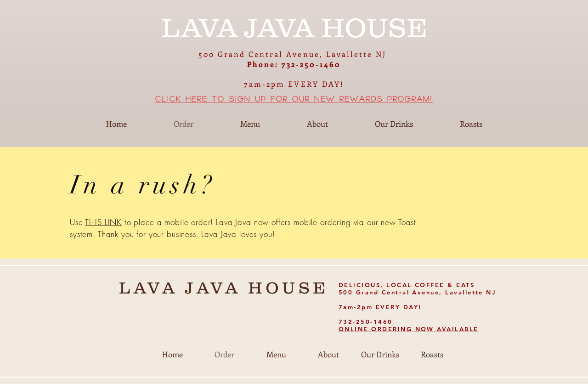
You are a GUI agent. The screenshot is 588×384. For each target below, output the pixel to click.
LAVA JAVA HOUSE (224, 288)
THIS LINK (103, 222)
